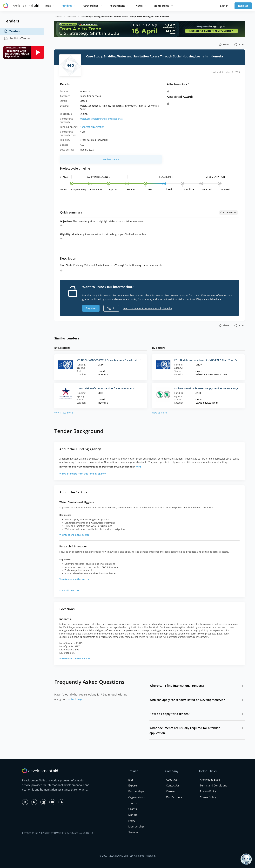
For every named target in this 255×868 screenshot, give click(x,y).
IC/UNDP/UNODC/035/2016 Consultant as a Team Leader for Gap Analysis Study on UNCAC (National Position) (137, 360)
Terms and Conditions (213, 785)
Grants (133, 809)
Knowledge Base (210, 780)
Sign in (224, 6)
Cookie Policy (208, 797)
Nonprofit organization (92, 127)
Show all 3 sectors (69, 590)
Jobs (48, 6)
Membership (161, 6)
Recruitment (117, 6)
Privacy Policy (208, 791)
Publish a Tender (17, 38)
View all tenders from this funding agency (83, 474)
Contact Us (173, 785)
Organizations (137, 797)
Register (243, 6)
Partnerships (91, 6)
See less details (111, 159)
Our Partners (174, 797)
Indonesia (71, 17)
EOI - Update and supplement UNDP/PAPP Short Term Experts (209, 360)
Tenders (12, 31)
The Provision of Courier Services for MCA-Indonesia (106, 388)
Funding (67, 6)
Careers (171, 791)
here (138, 467)
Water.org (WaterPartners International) (101, 119)
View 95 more (159, 413)
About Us (172, 780)
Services (133, 832)
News (139, 6)
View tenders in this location (75, 658)
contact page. (75, 699)
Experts (133, 785)
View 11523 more (64, 413)
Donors (133, 815)
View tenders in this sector (74, 535)
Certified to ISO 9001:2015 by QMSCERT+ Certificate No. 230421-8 (57, 833)
